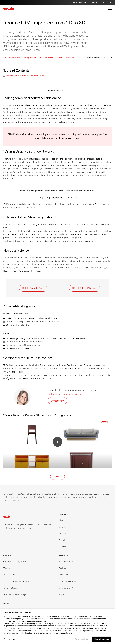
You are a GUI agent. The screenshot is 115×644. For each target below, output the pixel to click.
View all (57, 476)
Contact (63, 547)
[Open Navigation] (107, 9)
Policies (63, 533)
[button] (11, 639)
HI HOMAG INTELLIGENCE (16, 581)
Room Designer (10, 575)
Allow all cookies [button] (101, 639)
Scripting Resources (68, 581)
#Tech (60, 57)
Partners (63, 568)
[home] (8, 9)
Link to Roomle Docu (33, 288)
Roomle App (81, 2)
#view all (70, 57)
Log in (95, 2)
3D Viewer (8, 568)
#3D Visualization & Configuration (20, 57)
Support (63, 594)
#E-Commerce (46, 57)
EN (105, 2)
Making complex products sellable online (25, 76)
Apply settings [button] (81, 639)
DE (110, 2)
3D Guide (63, 575)
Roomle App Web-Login (15, 594)
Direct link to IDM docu (85, 288)
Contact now (57, 401)
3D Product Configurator (15, 561)
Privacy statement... (67, 633)
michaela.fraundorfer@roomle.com (65, 394)
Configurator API (67, 588)
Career (62, 527)
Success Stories (66, 561)
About (62, 520)
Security (63, 540)
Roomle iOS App (10, 588)
